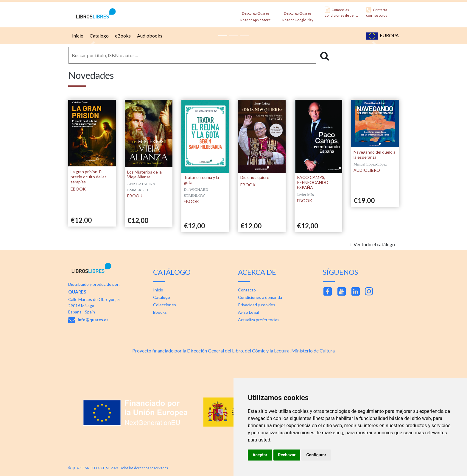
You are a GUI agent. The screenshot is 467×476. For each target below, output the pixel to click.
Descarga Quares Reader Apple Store (256, 15)
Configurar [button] (316, 455)
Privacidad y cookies (257, 305)
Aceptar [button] (260, 455)
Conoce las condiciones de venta (342, 12)
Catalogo (98, 36)
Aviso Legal (248, 312)
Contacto (247, 290)
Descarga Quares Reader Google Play (298, 15)
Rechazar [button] (287, 455)
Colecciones (165, 305)
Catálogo (162, 297)
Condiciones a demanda (260, 297)
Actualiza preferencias (259, 320)
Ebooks (160, 312)
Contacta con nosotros (377, 12)
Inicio (77, 36)
